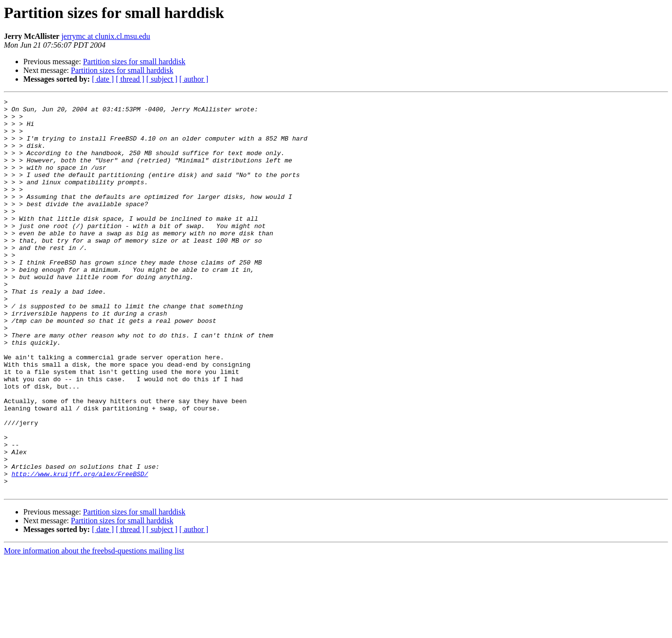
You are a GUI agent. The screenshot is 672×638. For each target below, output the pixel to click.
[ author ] (194, 79)
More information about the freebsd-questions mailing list (94, 629)
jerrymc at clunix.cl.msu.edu (106, 36)
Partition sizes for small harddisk (134, 62)
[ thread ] (130, 79)
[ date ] (103, 79)
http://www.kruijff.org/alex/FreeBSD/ (80, 549)
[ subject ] (162, 79)
